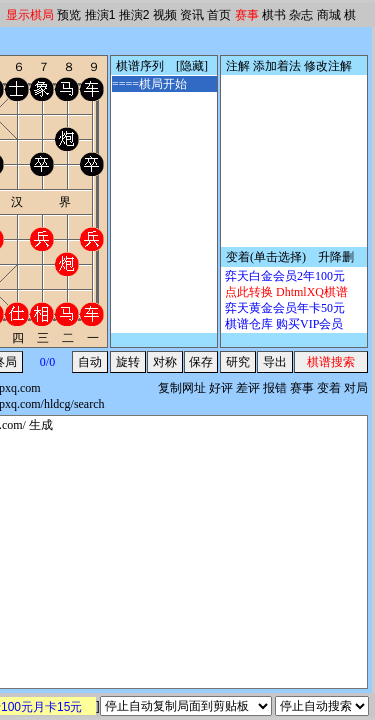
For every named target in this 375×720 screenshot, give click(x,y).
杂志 (301, 15)
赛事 (247, 15)
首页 (219, 15)
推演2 (134, 15)
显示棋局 (30, 15)
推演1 (100, 15)
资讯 (192, 15)
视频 (165, 15)
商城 (329, 15)
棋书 (274, 15)
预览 (69, 15)
